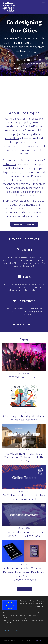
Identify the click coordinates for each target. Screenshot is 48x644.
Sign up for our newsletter (12, 630)
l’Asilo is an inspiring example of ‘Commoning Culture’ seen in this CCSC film (24, 457)
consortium (12, 138)
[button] (24, 224)
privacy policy (39, 640)
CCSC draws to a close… (24, 377)
